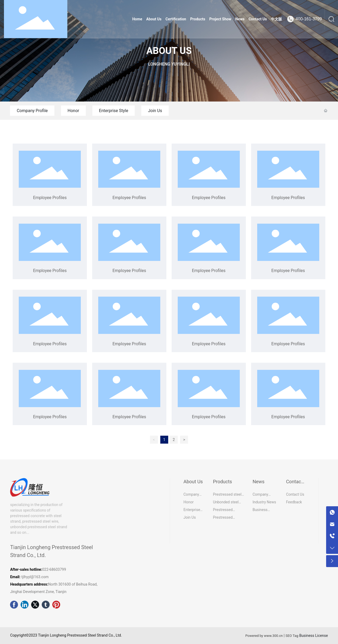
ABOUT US (169, 51)
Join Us (155, 111)
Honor (73, 111)
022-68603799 (55, 569)
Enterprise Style (114, 111)
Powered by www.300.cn (264, 636)
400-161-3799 (309, 19)
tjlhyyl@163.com (35, 577)
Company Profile (32, 111)
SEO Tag (292, 636)
